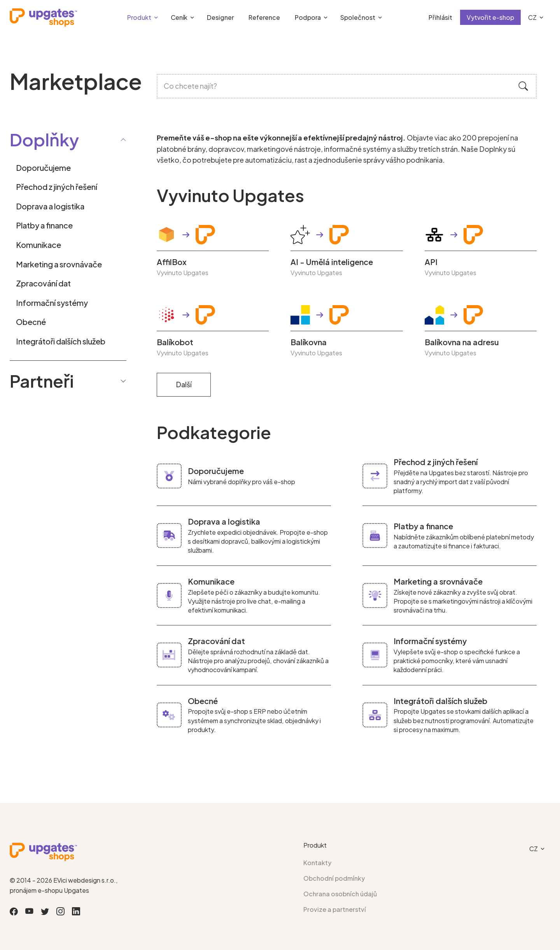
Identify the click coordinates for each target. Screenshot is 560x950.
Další (184, 384)
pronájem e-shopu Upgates (49, 890)
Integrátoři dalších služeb (61, 341)
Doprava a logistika (50, 206)
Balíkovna (309, 342)
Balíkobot (175, 342)
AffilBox (172, 262)
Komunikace (38, 245)
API (431, 262)
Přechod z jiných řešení (57, 187)
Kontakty (318, 863)
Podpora (308, 17)
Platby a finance (44, 225)
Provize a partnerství (335, 909)
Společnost (358, 17)
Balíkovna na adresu (462, 342)
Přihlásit (440, 17)
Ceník (179, 17)
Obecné (31, 322)
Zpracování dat (43, 283)
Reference (264, 17)
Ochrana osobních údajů (340, 894)
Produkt (139, 17)
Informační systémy (52, 303)
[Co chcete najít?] (347, 86)
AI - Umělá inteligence (332, 262)
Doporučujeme (43, 168)
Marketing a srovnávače (59, 264)
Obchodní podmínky (334, 878)
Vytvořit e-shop (490, 17)
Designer (220, 17)
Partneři (68, 381)
